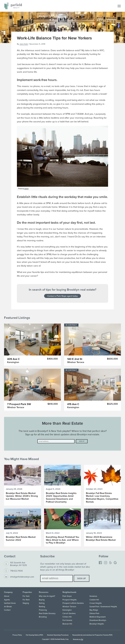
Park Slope (67, 596)
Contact (7, 610)
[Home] (13, 6)
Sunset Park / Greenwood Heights (103, 607)
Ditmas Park (94, 613)
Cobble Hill (94, 600)
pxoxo (26, 189)
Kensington (67, 610)
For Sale (26, 596)
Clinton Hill (67, 617)
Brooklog (43, 617)
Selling (42, 603)
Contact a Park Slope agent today (62, 296)
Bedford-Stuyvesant (97, 617)
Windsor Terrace (69, 607)
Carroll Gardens (69, 613)
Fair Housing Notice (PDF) (35, 635)
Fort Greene (67, 620)
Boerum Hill (67, 624)
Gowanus (93, 596)
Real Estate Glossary (47, 613)
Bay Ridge (94, 610)
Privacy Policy (17, 635)
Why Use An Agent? (47, 596)
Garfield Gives (10, 603)
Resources (44, 592)
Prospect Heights (69, 600)
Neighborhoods (69, 592)
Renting (42, 607)
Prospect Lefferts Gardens (73, 603)
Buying (42, 600)
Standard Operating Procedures (58, 635)
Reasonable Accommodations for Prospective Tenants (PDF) (92, 635)
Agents (7, 600)
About (7, 596)
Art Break (8, 607)
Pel (82, 639)
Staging (26, 603)
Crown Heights (96, 603)
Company (8, 592)
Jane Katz (24, 44)
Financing (43, 610)
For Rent (26, 600)
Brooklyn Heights (97, 624)
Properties (27, 592)
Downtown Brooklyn (98, 620)
